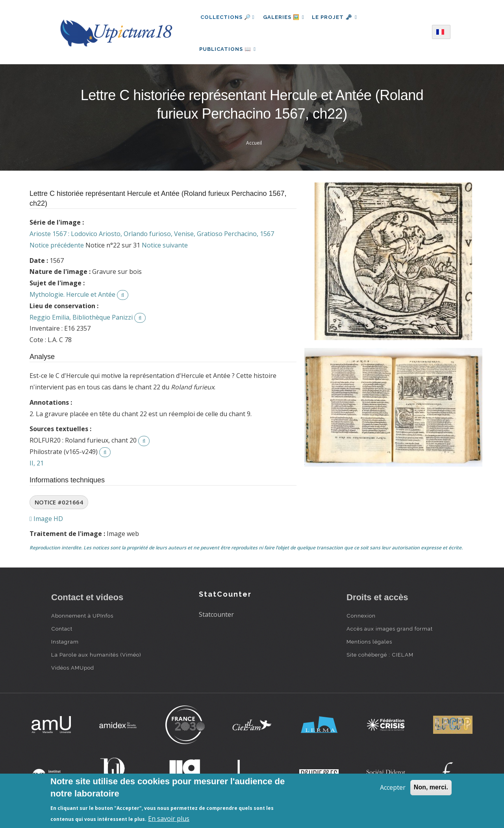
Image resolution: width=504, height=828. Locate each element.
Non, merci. (431, 787)
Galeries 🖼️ (284, 17)
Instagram (65, 646)
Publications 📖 (229, 51)
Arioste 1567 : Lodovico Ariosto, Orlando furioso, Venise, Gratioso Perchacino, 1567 (152, 238)
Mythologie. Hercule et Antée (72, 299)
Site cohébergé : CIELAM (380, 659)
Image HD (46, 523)
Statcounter (216, 619)
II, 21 (37, 468)
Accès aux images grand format (390, 633)
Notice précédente (57, 250)
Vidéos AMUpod (73, 672)
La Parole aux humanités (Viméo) (96, 659)
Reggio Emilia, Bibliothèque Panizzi (81, 322)
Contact (62, 633)
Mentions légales (369, 646)
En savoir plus (169, 819)
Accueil (254, 148)
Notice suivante (165, 250)
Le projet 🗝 (337, 17)
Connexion (361, 620)
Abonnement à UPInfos (82, 620)
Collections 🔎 (228, 17)
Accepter (393, 787)
